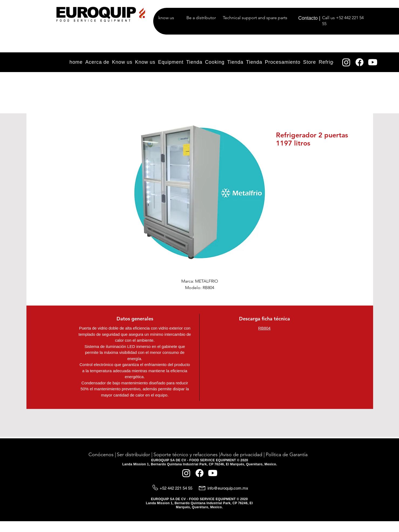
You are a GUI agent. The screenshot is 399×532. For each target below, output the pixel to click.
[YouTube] (373, 62)
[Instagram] (346, 62)
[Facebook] (359, 62)
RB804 (264, 328)
